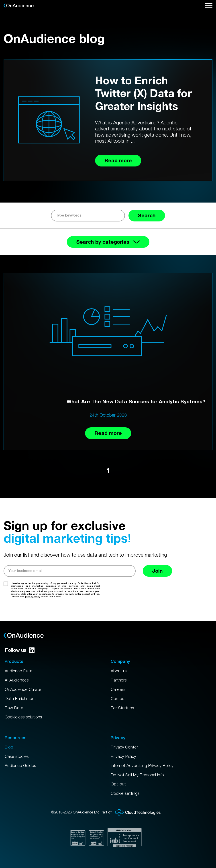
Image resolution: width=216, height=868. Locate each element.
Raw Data (14, 708)
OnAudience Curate (23, 689)
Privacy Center (124, 747)
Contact (118, 698)
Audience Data (18, 671)
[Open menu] (209, 6)
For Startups (122, 708)
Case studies (17, 756)
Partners (119, 680)
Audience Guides (20, 765)
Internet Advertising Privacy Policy (142, 765)
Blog (9, 747)
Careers (118, 689)
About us (119, 671)
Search (147, 215)
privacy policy (33, 596)
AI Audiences (17, 680)
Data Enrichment (20, 698)
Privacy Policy (123, 756)
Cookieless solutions (23, 717)
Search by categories (108, 242)
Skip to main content (0, 0)
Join (157, 571)
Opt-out (118, 784)
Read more (108, 433)
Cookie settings (125, 793)
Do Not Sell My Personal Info (137, 775)
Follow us (20, 650)
